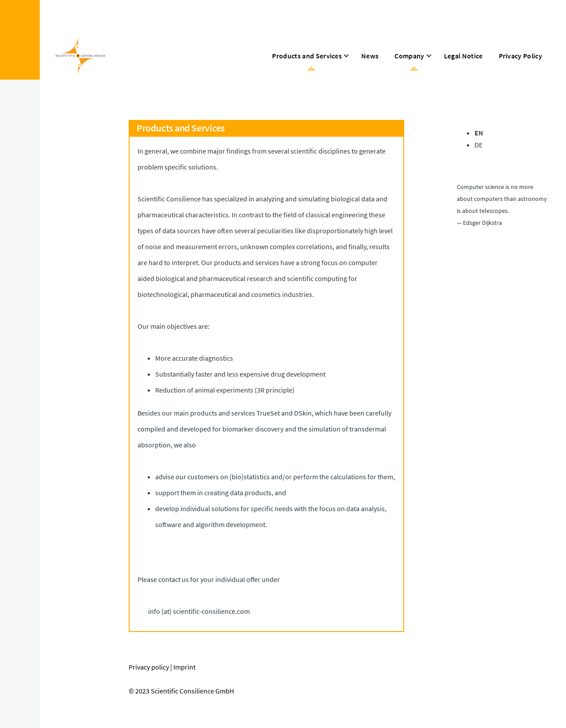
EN (479, 133)
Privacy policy (149, 667)
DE (478, 145)
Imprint (184, 667)
